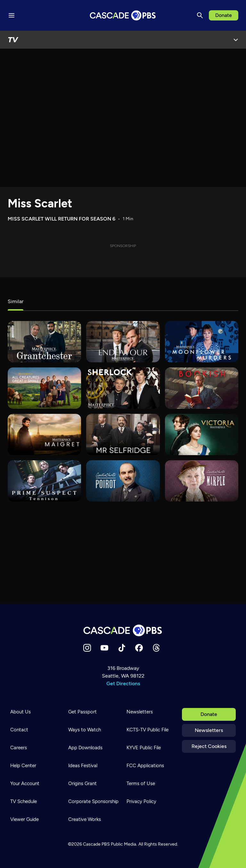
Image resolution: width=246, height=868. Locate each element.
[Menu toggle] (12, 15)
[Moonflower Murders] (202, 342)
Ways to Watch (85, 730)
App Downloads (85, 748)
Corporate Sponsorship (93, 801)
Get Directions (123, 683)
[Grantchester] (44, 342)
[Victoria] (202, 434)
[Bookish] (202, 388)
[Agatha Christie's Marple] (202, 481)
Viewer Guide (25, 819)
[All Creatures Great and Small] (44, 388)
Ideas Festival (83, 766)
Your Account (25, 784)
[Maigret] (44, 434)
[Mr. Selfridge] (123, 434)
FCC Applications (145, 766)
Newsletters (209, 730)
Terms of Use (141, 784)
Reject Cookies (209, 746)
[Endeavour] (123, 342)
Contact (19, 730)
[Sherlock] (123, 388)
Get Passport (82, 712)
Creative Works (85, 819)
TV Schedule (24, 801)
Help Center (23, 766)
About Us (20, 712)
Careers (19, 748)
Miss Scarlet (40, 203)
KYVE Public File (144, 748)
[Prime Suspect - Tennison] (44, 481)
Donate (224, 15)
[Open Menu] (236, 40)
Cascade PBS (96, 844)
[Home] (123, 630)
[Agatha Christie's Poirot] (123, 481)
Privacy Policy (141, 801)
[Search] (200, 15)
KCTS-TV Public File (148, 730)
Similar (16, 301)
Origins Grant (82, 784)
